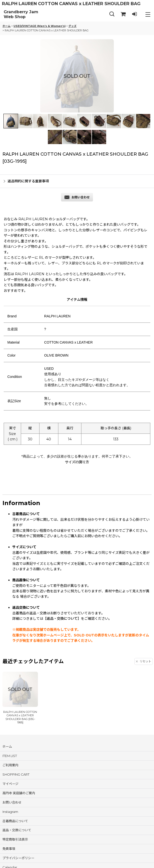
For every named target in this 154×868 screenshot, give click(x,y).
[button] (112, 14)
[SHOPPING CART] (123, 14)
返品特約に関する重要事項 (26, 181)
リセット (144, 661)
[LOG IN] (134, 14)
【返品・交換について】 (62, 619)
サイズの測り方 (77, 462)
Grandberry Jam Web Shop (21, 14)
